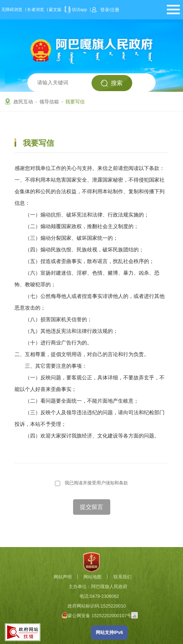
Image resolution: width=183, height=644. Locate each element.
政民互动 (23, 102)
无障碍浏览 (12, 10)
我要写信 (75, 102)
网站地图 (92, 577)
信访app (79, 10)
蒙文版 (55, 10)
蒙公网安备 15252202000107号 (97, 616)
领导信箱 (49, 102)
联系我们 (123, 577)
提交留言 (91, 507)
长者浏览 (36, 10)
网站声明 (63, 577)
